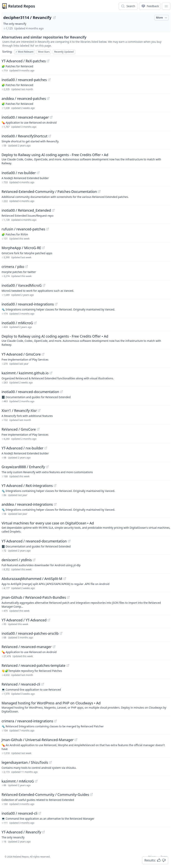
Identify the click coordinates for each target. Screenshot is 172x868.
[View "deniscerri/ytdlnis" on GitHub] (34, 560)
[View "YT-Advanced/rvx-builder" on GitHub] (46, 448)
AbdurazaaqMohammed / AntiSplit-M (32, 579)
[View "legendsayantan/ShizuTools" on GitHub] (50, 762)
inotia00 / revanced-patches (24, 80)
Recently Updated (64, 52)
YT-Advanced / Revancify (21, 832)
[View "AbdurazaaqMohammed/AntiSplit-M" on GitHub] (65, 579)
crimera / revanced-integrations (27, 721)
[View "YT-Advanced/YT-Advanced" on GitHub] (49, 620)
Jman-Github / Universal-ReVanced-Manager (38, 740)
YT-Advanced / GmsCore (21, 354)
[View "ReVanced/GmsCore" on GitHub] (38, 429)
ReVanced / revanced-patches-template (34, 665)
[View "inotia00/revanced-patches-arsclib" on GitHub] (61, 633)
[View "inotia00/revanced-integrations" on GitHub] (56, 304)
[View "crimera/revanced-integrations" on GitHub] (55, 721)
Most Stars (44, 52)
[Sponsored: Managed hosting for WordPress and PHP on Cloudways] (86, 707)
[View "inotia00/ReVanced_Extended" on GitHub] (53, 210)
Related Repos (22, 6)
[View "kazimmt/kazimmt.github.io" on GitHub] (51, 373)
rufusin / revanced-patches (23, 229)
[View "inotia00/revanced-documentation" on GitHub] (61, 392)
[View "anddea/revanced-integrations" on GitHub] (55, 504)
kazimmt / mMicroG (18, 781)
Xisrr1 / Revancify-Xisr (19, 410)
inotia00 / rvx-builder (19, 173)
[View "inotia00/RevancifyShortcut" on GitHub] (50, 136)
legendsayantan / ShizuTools (25, 762)
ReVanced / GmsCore (19, 429)
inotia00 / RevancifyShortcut (25, 136)
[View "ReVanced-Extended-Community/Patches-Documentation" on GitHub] (99, 192)
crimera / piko (13, 267)
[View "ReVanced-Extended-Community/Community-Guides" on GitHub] (91, 794)
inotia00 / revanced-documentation (30, 392)
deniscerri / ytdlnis (17, 560)
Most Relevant (25, 52)
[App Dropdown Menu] (166, 6)
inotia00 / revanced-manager (25, 117)
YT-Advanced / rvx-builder (22, 448)
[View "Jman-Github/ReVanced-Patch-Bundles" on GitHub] (68, 597)
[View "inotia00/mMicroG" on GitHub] (35, 323)
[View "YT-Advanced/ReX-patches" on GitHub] (48, 61)
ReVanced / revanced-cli (21, 684)
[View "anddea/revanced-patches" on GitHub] (48, 98)
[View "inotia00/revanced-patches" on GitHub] (49, 80)
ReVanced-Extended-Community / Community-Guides (45, 794)
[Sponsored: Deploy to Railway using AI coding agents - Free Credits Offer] (86, 159)
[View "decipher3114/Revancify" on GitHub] (54, 18)
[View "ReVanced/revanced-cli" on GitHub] (43, 684)
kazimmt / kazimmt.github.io (25, 373)
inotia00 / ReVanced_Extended (26, 210)
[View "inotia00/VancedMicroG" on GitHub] (44, 285)
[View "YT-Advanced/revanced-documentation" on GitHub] (69, 541)
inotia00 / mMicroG (17, 323)
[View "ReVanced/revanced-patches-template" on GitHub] (68, 665)
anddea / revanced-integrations (27, 504)
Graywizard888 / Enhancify (23, 467)
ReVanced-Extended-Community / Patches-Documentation (49, 192)
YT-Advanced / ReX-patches (24, 61)
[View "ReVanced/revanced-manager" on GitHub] (54, 647)
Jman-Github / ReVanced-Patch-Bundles (34, 597)
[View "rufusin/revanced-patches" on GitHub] (47, 229)
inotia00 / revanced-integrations (28, 304)
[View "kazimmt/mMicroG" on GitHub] (36, 781)
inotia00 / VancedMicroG (22, 285)
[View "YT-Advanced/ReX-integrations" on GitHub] (55, 486)
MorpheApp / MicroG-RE (21, 248)
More (162, 18)
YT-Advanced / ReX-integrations (27, 486)
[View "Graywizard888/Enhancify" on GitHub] (47, 467)
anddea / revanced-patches (24, 98)
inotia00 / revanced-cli (19, 813)
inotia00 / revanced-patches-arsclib (30, 633)
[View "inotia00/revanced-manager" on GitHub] (51, 117)
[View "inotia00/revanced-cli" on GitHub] (40, 813)
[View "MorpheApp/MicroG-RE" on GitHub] (43, 248)
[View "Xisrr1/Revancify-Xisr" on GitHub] (39, 410)
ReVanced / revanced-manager (27, 647)
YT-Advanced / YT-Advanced (24, 620)
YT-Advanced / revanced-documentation (34, 541)
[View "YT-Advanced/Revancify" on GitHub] (43, 832)
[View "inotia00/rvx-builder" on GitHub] (38, 173)
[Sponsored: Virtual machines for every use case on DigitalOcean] (86, 527)
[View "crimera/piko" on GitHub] (27, 267)
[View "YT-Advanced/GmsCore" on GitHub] (43, 354)
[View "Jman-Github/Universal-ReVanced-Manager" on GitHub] (76, 740)
